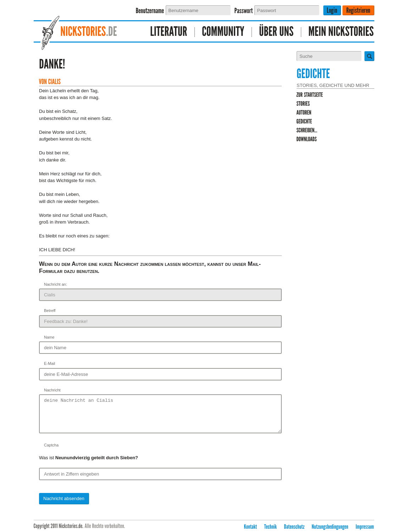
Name (49, 337)
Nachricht (52, 390)
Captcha (51, 451)
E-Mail (49, 363)
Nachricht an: (56, 284)
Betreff (50, 311)
